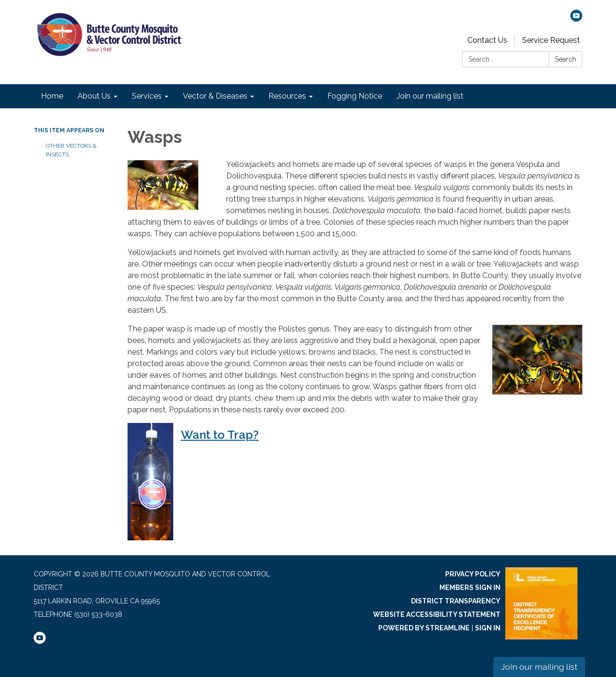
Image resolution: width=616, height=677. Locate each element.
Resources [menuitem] (287, 96)
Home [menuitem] (52, 96)
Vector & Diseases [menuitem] (215, 96)
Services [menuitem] (147, 96)
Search (565, 59)
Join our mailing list (539, 667)
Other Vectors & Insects (71, 150)
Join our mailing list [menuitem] (430, 96)
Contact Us (487, 40)
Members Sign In (470, 588)
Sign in (488, 628)
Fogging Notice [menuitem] (355, 96)
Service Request (551, 40)
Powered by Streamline (424, 628)
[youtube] (576, 19)
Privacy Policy (473, 574)
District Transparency (456, 601)
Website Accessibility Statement (437, 614)
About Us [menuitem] (94, 96)
